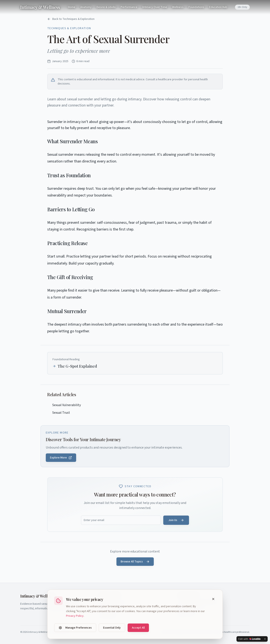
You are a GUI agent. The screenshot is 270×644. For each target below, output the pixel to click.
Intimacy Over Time (155, 7)
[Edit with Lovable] (249, 639)
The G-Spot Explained (75, 366)
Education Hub (218, 7)
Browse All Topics (135, 562)
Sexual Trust (59, 413)
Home (72, 7)
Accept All (138, 628)
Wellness (178, 7)
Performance (129, 7)
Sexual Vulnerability (64, 405)
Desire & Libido (106, 7)
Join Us (176, 520)
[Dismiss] (265, 639)
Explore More (61, 458)
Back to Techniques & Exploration (71, 19)
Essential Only (112, 628)
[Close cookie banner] (213, 599)
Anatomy (86, 7)
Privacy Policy (75, 616)
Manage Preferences (75, 628)
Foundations (196, 7)
